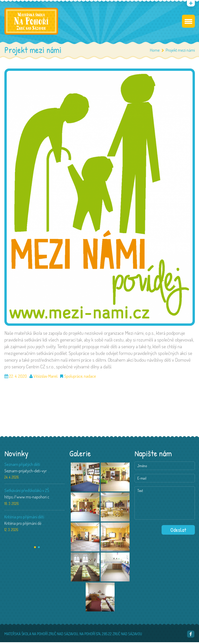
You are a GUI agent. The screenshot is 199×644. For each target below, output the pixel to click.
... (49, 473)
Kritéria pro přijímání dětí (24, 518)
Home (155, 52)
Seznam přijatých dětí (22, 466)
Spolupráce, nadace (80, 378)
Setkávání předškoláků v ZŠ (27, 492)
